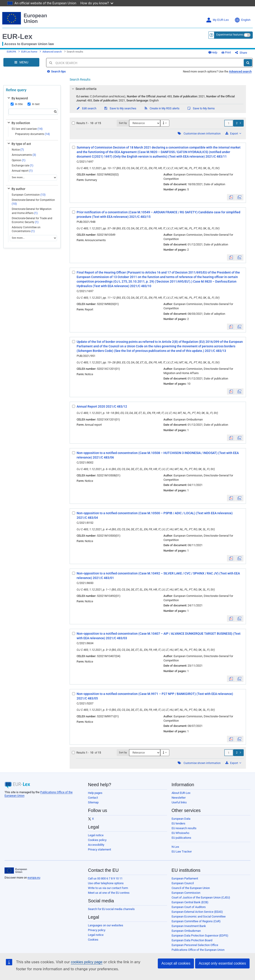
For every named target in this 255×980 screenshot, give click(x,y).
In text (34, 104)
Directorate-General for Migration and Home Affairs (32, 211)
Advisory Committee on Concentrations (26, 229)
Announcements (24, 155)
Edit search (86, 108)
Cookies (93, 940)
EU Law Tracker (182, 851)
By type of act (19, 144)
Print (226, 52)
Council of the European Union (191, 888)
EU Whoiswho (180, 833)
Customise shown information (202, 134)
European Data (181, 819)
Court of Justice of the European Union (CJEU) (201, 897)
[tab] (158, 89)
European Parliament (185, 878)
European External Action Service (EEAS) (197, 912)
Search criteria (84, 89)
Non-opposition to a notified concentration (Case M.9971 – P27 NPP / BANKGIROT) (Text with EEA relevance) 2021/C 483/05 (155, 696)
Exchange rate (22, 166)
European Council (183, 883)
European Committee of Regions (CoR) (196, 921)
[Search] (248, 63)
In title (17, 104)
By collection (18, 123)
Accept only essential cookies (222, 963)
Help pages (95, 793)
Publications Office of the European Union (198, 950)
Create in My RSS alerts (162, 108)
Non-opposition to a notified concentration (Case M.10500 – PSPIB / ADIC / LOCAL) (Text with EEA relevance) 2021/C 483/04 (155, 515)
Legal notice (96, 835)
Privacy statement (99, 849)
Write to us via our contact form (108, 888)
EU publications (181, 838)
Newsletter (179, 798)
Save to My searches (120, 108)
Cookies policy (97, 840)
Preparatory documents (32, 134)
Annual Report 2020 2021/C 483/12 (102, 406)
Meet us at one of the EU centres (109, 893)
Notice (18, 150)
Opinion (19, 160)
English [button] (242, 20)
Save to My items (201, 108)
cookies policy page (87, 962)
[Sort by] (145, 123)
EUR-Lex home (29, 52)
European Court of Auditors (189, 907)
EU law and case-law (27, 129)
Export (233, 133)
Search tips (57, 71)
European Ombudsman (186, 931)
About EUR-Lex (181, 793)
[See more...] (33, 178)
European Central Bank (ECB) (190, 902)
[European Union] (16, 871)
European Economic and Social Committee (199, 916)
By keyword (17, 98)
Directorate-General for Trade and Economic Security (32, 220)
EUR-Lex (17, 36)
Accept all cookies (176, 963)
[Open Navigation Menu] (21, 62)
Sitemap (93, 802)
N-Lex (175, 847)
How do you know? (97, 3)
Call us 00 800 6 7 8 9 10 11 (105, 878)
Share (241, 53)
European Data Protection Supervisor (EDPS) (200, 936)
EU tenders (178, 823)
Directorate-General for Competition (33, 202)
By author (16, 189)
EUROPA (11, 52)
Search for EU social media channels (111, 909)
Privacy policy (97, 930)
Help (213, 52)
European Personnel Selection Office (195, 945)
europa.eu (34, 878)
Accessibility (96, 845)
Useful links (179, 802)
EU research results (184, 828)
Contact (93, 798)
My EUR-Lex (217, 20)
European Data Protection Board (192, 940)
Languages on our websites (106, 925)
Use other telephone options (106, 883)
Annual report (22, 171)
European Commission (29, 195)
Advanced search (52, 52)
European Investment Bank (189, 926)
